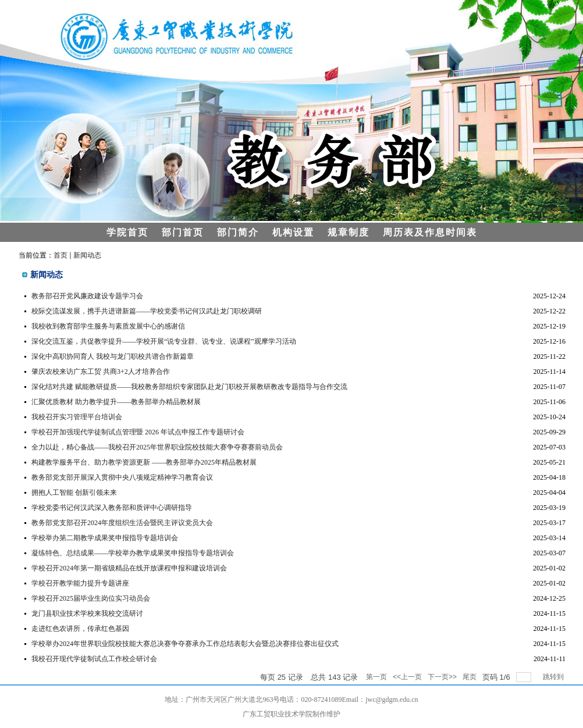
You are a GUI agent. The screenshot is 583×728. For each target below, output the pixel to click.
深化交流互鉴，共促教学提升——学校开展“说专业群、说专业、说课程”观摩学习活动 (164, 341)
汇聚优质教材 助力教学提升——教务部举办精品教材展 (116, 402)
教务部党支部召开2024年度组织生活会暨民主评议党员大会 (122, 523)
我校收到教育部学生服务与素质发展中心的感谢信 (108, 326)
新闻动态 (87, 255)
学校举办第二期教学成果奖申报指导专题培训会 (105, 538)
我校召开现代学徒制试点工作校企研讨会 (94, 659)
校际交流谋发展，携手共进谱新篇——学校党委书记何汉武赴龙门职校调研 (147, 311)
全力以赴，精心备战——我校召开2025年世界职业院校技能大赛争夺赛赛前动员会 (157, 447)
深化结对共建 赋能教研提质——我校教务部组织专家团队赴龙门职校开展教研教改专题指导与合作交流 (189, 387)
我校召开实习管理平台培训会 (77, 417)
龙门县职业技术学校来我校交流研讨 (87, 613)
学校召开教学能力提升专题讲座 (80, 583)
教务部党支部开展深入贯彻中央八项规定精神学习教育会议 (122, 477)
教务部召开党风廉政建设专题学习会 (87, 296)
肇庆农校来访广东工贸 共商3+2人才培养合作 (101, 372)
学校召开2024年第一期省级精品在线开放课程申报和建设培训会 (129, 568)
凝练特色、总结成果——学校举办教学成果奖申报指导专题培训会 (133, 553)
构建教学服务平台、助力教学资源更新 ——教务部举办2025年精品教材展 (144, 462)
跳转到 (554, 677)
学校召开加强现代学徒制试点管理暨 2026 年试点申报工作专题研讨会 (138, 432)
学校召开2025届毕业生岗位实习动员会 (91, 598)
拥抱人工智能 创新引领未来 (74, 493)
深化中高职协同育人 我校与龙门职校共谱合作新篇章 (113, 356)
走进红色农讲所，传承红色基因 (80, 629)
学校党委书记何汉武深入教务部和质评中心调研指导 (112, 508)
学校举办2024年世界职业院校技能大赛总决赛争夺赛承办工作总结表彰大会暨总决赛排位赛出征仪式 (185, 644)
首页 (61, 255)
